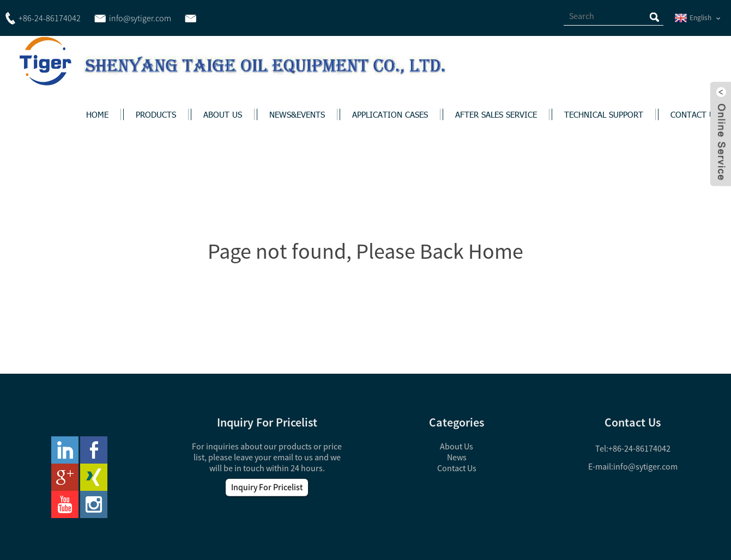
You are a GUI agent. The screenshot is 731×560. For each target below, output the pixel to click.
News (457, 457)
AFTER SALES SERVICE (496, 114)
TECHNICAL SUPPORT (604, 114)
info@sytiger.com (645, 466)
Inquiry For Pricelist (267, 487)
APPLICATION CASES (390, 114)
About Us (457, 446)
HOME (97, 114)
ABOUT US (223, 114)
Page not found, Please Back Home (366, 251)
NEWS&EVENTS (297, 114)
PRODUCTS (156, 114)
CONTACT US (695, 114)
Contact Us (457, 468)
